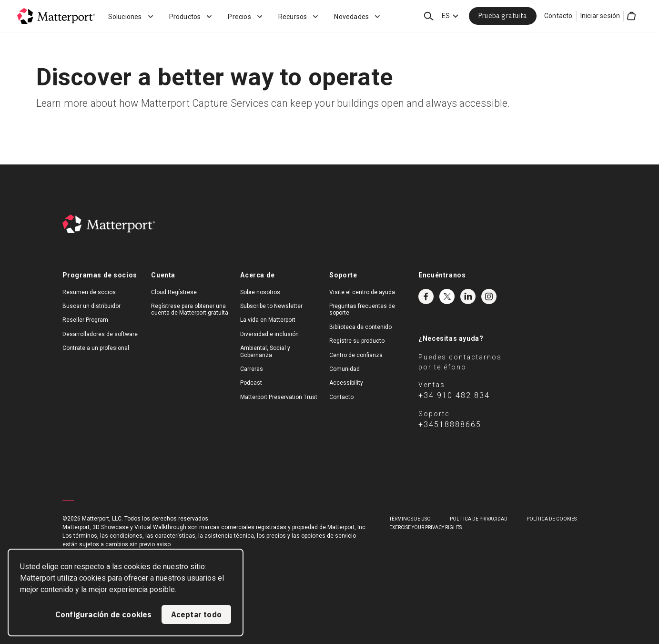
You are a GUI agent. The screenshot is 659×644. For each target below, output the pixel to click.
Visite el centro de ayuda (362, 292)
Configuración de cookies (104, 614)
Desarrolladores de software (100, 334)
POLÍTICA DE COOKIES (552, 519)
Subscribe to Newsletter (271, 306)
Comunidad (345, 369)
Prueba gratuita (503, 16)
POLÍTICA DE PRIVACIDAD (479, 519)
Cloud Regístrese (174, 292)
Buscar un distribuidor (91, 306)
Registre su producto (357, 341)
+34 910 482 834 (454, 395)
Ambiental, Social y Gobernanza (265, 351)
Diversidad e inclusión (269, 334)
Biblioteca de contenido (360, 327)
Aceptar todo (196, 614)
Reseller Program (85, 320)
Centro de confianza (356, 355)
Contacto (558, 16)
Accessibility (346, 383)
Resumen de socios (89, 292)
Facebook (426, 296)
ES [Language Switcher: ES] (446, 16)
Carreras (252, 369)
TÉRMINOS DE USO (410, 519)
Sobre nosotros (260, 292)
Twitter (447, 296)
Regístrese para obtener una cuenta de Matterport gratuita (190, 309)
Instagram (489, 296)
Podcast (251, 383)
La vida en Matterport (268, 320)
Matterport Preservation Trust (279, 397)
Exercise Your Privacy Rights (426, 527)
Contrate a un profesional (96, 348)
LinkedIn (468, 296)
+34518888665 (450, 424)
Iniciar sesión (600, 16)
